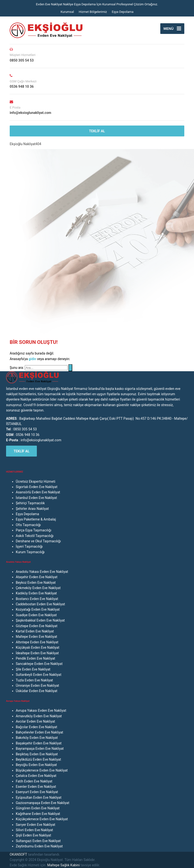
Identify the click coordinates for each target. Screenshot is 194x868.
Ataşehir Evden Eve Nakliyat (37, 577)
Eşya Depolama (123, 12)
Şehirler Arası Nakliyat (32, 509)
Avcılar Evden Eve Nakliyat (35, 721)
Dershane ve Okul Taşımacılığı (38, 541)
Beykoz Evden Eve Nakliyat (36, 583)
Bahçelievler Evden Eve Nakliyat (39, 732)
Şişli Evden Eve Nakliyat (33, 835)
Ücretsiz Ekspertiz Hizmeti (36, 481)
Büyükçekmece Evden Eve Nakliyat (42, 770)
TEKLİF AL (97, 131)
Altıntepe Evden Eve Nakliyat (37, 642)
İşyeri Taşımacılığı (29, 546)
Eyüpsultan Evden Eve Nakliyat (39, 797)
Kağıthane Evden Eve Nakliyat (38, 814)
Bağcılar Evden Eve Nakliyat (36, 727)
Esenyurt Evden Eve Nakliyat (37, 792)
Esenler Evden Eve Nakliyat (36, 787)
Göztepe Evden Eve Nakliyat (37, 626)
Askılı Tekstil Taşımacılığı (35, 536)
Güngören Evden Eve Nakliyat (38, 808)
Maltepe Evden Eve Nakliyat (36, 637)
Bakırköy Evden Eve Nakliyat (37, 738)
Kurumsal (67, 12)
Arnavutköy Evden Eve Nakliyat (39, 716)
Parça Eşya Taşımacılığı (34, 530)
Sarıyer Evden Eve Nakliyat (36, 825)
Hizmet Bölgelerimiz (93, 12)
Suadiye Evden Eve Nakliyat (36, 615)
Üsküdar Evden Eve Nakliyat (36, 691)
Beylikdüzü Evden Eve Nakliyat (38, 759)
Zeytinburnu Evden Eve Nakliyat (39, 846)
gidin (33, 359)
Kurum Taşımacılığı (30, 552)
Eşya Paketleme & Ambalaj (36, 519)
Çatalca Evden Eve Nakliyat (36, 776)
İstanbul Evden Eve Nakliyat (36, 498)
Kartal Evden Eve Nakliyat (35, 631)
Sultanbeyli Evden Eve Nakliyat (39, 675)
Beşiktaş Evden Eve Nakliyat (37, 754)
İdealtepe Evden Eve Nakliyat (37, 653)
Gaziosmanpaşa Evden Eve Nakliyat (43, 803)
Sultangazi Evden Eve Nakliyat (38, 841)
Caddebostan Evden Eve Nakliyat (40, 604)
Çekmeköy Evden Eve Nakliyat (38, 588)
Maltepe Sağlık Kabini (64, 865)
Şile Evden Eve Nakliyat (33, 669)
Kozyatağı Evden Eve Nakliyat (38, 609)
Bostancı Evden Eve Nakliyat (37, 599)
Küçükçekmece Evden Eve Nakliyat (42, 819)
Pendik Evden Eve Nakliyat (35, 658)
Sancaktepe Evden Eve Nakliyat (39, 664)
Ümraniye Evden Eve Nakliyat (37, 686)
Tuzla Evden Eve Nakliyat (34, 680)
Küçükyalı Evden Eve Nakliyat (38, 647)
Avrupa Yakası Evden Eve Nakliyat (41, 710)
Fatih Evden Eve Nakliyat (34, 781)
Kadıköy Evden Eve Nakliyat (36, 593)
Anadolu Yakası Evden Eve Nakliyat (42, 572)
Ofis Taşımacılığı (28, 525)
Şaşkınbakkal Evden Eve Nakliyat (40, 620)
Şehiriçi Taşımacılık (30, 503)
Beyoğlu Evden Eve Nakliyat (36, 765)
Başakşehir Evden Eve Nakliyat (39, 743)
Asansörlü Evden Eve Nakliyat (38, 492)
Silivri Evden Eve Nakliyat (34, 830)
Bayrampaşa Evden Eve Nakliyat (40, 749)
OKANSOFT (18, 854)
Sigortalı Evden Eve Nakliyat (37, 487)
